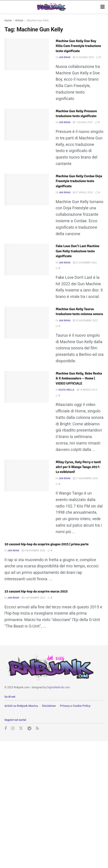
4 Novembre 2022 (33, 551)
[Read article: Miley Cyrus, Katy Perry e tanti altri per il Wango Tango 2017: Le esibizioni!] (27, 476)
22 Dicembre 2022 (85, 263)
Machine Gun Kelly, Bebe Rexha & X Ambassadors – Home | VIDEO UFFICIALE (79, 378)
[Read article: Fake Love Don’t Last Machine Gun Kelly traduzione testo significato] (27, 260)
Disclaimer (49, 706)
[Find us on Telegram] (29, 729)
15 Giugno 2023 (83, 57)
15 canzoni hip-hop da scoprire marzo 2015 (36, 591)
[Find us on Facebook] (6, 729)
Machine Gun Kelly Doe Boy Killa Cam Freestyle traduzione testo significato (78, 46)
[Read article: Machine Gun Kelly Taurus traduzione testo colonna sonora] (27, 323)
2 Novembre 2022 (33, 598)
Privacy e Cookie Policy (75, 706)
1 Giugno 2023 (83, 122)
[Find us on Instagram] (13, 729)
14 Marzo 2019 (87, 390)
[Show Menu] (103, 7)
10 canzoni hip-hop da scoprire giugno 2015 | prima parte (47, 544)
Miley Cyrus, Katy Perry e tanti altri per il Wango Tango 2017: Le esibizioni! (78, 467)
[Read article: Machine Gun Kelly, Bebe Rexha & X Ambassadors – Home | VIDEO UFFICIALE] (27, 387)
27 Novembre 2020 (85, 478)
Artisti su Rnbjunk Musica (21, 706)
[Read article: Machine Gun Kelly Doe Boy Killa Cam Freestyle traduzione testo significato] (27, 54)
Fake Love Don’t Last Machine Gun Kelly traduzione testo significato (77, 251)
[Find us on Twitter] (21, 729)
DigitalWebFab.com (58, 687)
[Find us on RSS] (37, 729)
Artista (19, 20)
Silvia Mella (66, 390)
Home (8, 20)
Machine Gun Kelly (38, 20)
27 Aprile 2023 (83, 193)
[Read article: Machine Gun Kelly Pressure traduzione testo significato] (27, 125)
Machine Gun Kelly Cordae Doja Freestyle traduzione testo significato (79, 181)
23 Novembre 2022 (85, 321)
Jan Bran (64, 57)
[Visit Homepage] (51, 7)
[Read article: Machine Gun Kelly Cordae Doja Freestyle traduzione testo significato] (27, 190)
